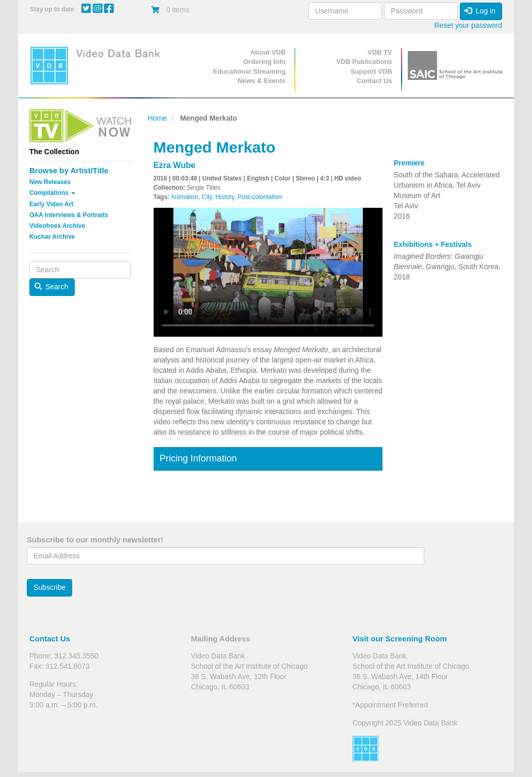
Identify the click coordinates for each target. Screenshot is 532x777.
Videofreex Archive (57, 226)
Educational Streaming (249, 71)
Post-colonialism (260, 197)
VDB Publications (364, 62)
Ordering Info (264, 62)
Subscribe (49, 587)
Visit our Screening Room (400, 639)
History (225, 197)
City (207, 197)
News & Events (262, 81)
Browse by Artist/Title (69, 170)
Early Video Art (51, 204)
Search (52, 287)
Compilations (52, 193)
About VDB (268, 52)
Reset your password (468, 25)
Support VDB (371, 71)
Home (157, 118)
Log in (480, 11)
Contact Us (375, 81)
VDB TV (380, 52)
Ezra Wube (175, 165)
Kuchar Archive (52, 237)
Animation (184, 197)
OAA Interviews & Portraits (69, 215)
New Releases (50, 182)
